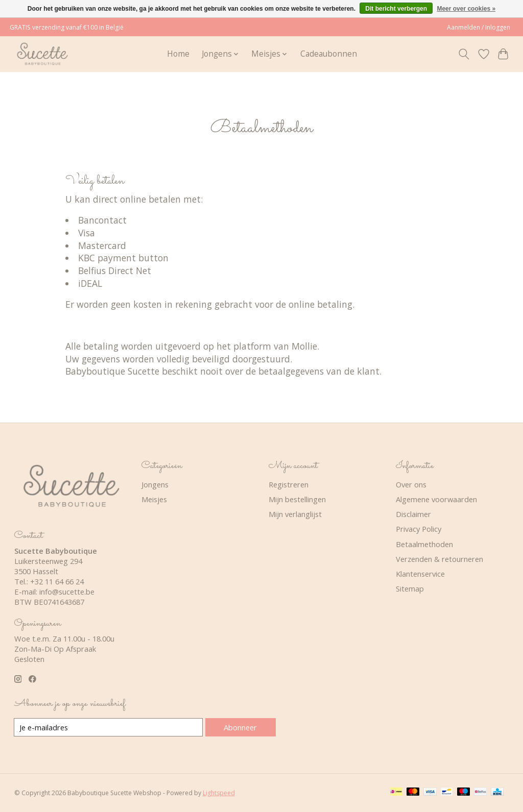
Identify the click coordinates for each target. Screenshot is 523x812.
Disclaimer (413, 514)
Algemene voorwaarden (436, 499)
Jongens (155, 484)
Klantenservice (420, 574)
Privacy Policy (419, 529)
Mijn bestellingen (297, 499)
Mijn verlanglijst (295, 514)
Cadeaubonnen (329, 54)
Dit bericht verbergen (396, 9)
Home (178, 54)
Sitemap (410, 588)
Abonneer (240, 727)
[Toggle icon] (463, 54)
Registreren (289, 484)
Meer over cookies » (466, 9)
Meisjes (154, 499)
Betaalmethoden (424, 544)
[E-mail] (109, 727)
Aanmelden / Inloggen (479, 27)
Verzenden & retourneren (439, 559)
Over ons (411, 484)
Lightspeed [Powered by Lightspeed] (219, 793)
